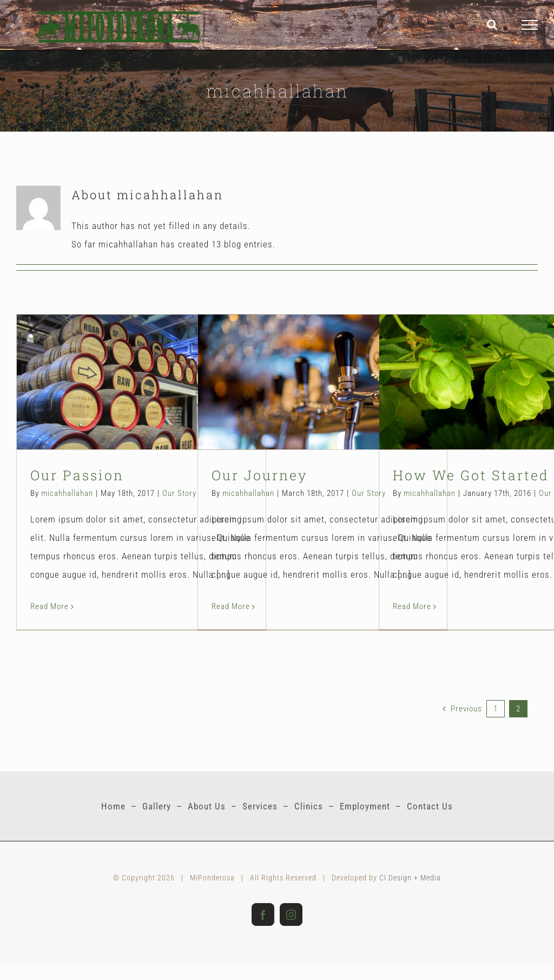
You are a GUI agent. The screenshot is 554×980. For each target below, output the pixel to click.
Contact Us (430, 806)
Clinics (309, 806)
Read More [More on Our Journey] (231, 606)
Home (113, 806)
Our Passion (77, 475)
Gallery (157, 806)
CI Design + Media (410, 878)
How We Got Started (471, 475)
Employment (365, 806)
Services (260, 806)
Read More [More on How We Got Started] (412, 606)
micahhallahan (67, 493)
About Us (207, 806)
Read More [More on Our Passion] (50, 606)
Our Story (179, 493)
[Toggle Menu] (530, 25)
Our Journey (260, 475)
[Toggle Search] (492, 24)
